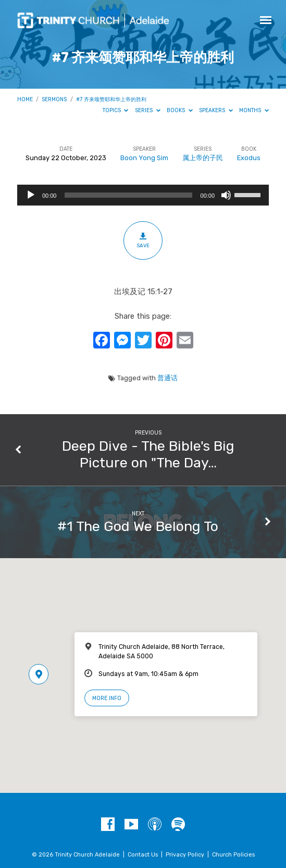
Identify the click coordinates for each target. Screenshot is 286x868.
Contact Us (143, 855)
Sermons (54, 99)
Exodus (249, 158)
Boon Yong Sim (144, 158)
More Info (107, 698)
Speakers (216, 110)
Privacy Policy (185, 855)
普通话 (167, 378)
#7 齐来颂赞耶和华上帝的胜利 (111, 99)
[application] (143, 195)
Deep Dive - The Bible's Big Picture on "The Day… (148, 454)
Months (254, 110)
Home (25, 99)
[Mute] (226, 195)
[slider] (128, 195)
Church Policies (233, 855)
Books (180, 110)
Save (143, 240)
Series (148, 110)
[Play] (31, 195)
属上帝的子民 (203, 158)
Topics (116, 110)
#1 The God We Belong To (138, 526)
